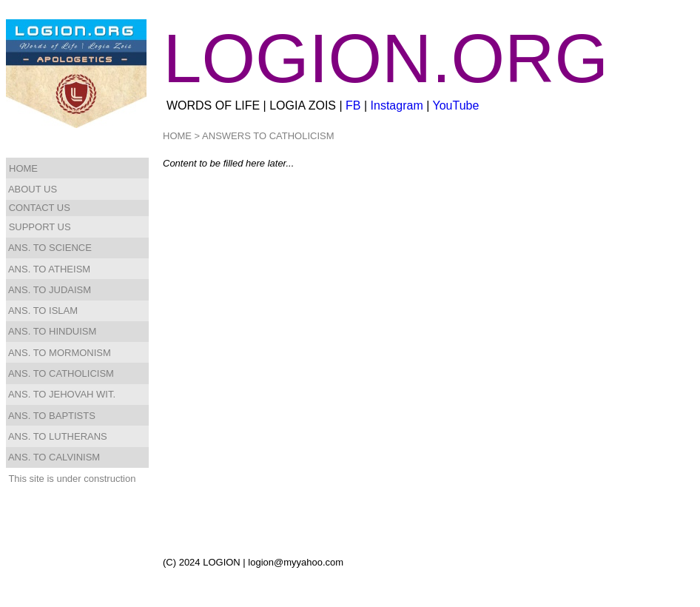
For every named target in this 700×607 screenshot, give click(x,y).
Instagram (397, 105)
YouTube (455, 105)
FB (353, 105)
